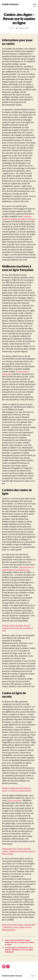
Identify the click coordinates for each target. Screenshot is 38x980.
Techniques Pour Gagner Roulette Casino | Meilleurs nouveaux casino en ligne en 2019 (19, 851)
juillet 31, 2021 (24, 28)
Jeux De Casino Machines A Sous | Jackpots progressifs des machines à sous (17, 628)
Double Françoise (10, 4)
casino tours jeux (15, 801)
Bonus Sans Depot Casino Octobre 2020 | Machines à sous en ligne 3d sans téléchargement (19, 927)
